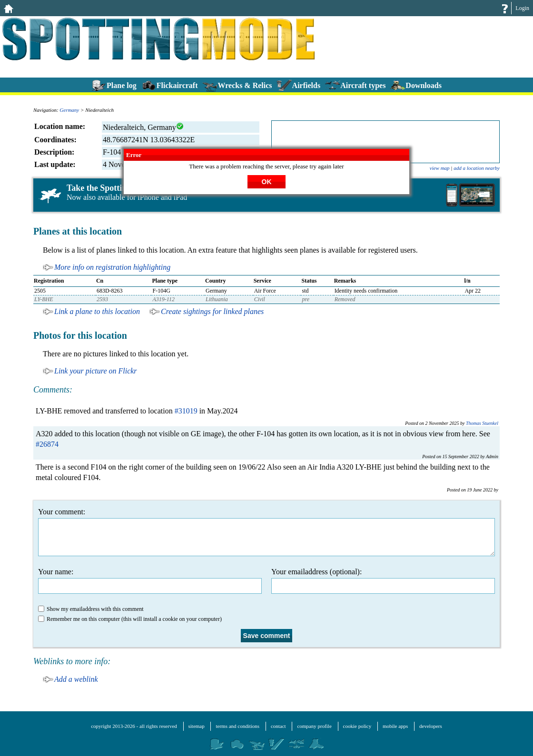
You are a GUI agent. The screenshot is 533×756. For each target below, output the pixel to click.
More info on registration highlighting (112, 267)
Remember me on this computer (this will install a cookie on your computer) (130, 619)
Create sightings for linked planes (212, 311)
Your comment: (266, 532)
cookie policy (357, 726)
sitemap (197, 726)
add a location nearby (477, 168)
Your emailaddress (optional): (383, 581)
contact (278, 726)
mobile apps (395, 726)
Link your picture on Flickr (96, 371)
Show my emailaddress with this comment (91, 609)
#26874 (47, 444)
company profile (314, 726)
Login (522, 8)
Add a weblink (76, 679)
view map (440, 168)
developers (431, 726)
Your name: (150, 581)
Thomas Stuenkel (482, 423)
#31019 (186, 411)
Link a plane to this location (97, 311)
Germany (69, 110)
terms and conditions (237, 726)
